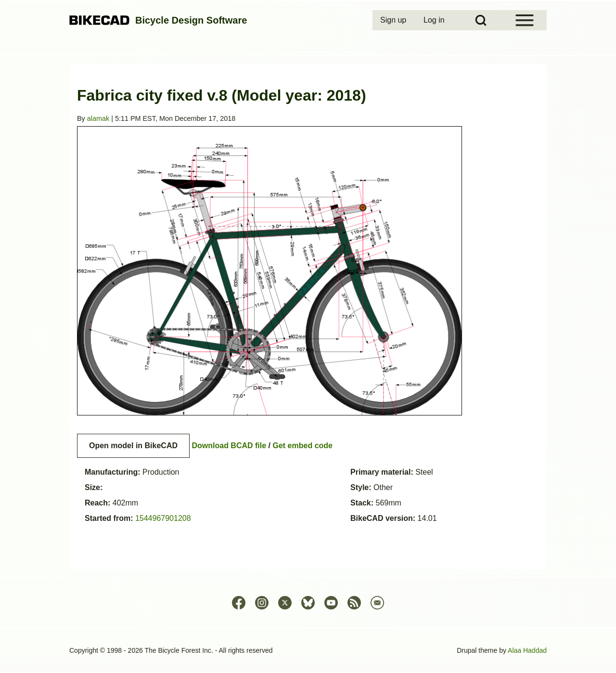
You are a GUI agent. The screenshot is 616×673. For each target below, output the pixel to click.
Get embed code (303, 446)
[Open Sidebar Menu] (525, 20)
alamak (98, 118)
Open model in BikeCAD (133, 446)
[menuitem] (394, 20)
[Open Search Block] (481, 20)
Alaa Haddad (527, 650)
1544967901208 (163, 518)
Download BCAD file (229, 446)
